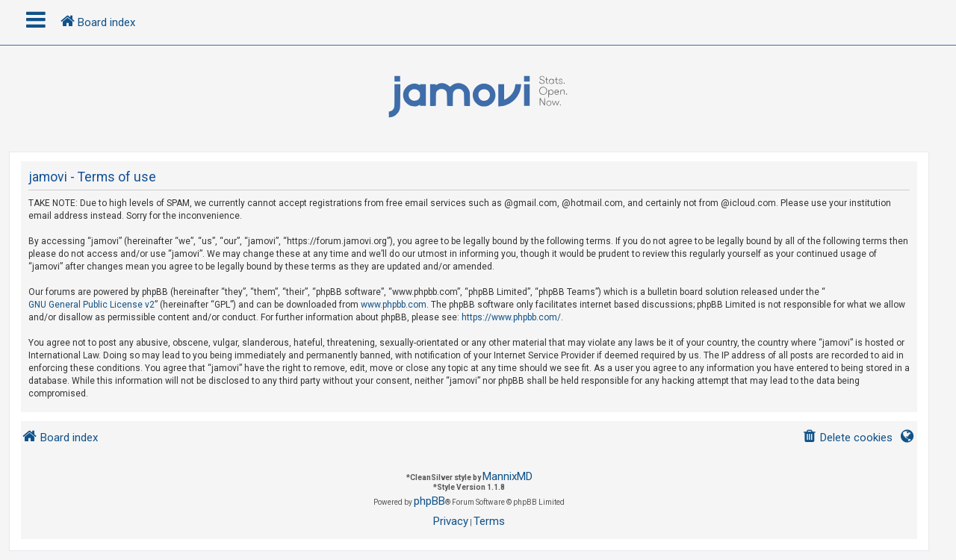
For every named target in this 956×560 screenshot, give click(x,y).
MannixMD (508, 476)
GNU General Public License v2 (91, 305)
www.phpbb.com (394, 305)
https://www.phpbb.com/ (511, 317)
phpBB (429, 501)
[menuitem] (847, 438)
